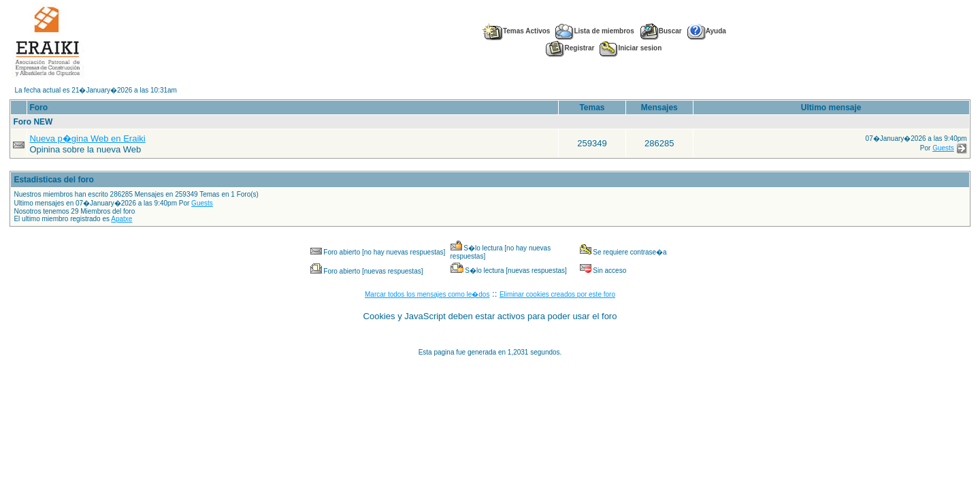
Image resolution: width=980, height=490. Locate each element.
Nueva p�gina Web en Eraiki (87, 138)
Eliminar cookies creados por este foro (557, 294)
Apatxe (121, 219)
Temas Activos (516, 31)
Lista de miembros (594, 31)
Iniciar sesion (631, 48)
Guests (943, 148)
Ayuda (707, 31)
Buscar (661, 31)
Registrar (570, 48)
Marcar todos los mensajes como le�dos (427, 294)
